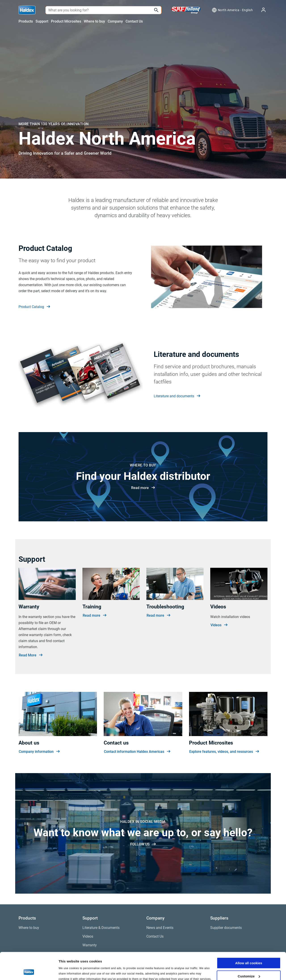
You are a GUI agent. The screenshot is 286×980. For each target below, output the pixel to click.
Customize (249, 951)
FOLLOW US (143, 844)
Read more (143, 488)
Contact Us (134, 21)
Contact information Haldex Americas (137, 752)
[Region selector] (232, 10)
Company (115, 21)
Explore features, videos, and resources (224, 752)
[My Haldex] (261, 10)
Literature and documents (177, 396)
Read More (31, 655)
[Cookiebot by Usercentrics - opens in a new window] (29, 971)
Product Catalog (34, 307)
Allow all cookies (249, 938)
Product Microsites (66, 21)
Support (42, 21)
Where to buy (94, 21)
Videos (219, 625)
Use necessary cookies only (249, 964)
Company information (39, 752)
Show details (69, 971)
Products (26, 21)
